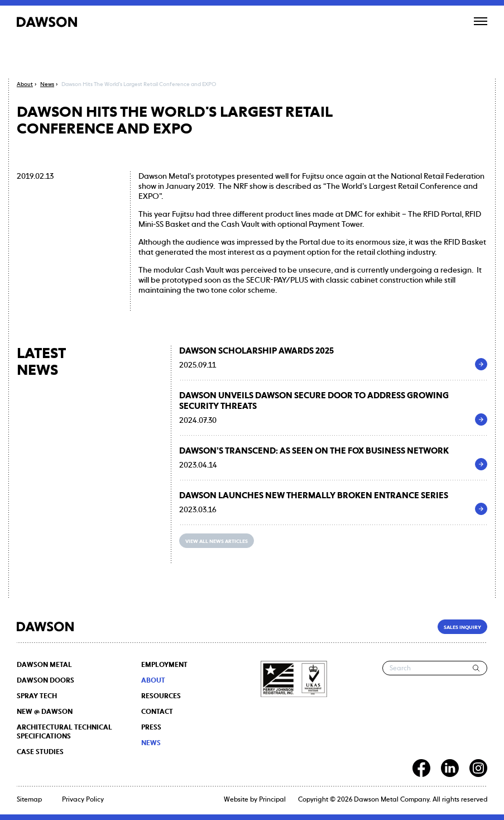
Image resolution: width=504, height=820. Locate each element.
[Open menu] (481, 21)
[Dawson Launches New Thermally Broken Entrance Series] (481, 509)
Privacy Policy (83, 800)
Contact (157, 712)
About (153, 681)
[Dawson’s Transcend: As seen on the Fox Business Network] (481, 464)
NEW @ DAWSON (45, 712)
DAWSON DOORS (45, 681)
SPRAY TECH (37, 697)
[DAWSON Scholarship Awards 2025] (481, 364)
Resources (161, 697)
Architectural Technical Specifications (64, 732)
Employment (164, 665)
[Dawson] (47, 22)
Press (151, 728)
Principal (272, 800)
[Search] (476, 668)
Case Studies (40, 752)
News (151, 743)
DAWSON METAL (44, 665)
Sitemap (29, 800)
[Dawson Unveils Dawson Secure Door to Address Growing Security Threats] (481, 419)
